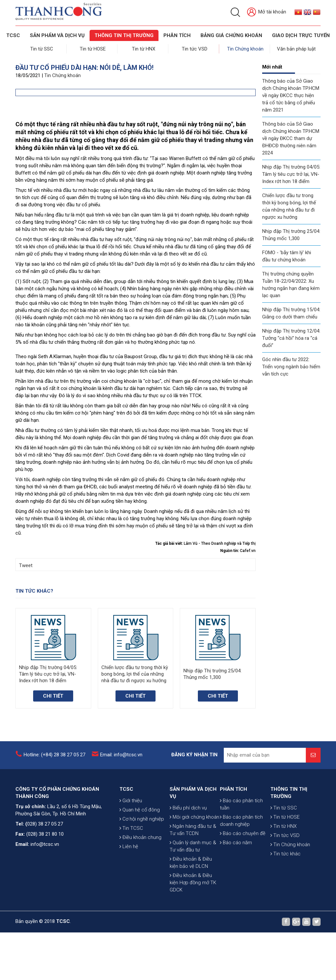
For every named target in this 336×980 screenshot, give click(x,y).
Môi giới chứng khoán (194, 865)
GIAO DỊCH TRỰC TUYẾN (301, 35)
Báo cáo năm (236, 890)
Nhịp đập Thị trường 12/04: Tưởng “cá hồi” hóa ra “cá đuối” (291, 336)
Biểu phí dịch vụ (188, 855)
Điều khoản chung (140, 885)
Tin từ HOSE (93, 48)
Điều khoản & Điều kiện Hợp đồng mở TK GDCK (193, 930)
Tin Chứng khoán (246, 48)
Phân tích (177, 35)
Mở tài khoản (267, 12)
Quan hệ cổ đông (140, 857)
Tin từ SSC (42, 48)
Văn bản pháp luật (297, 48)
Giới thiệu (131, 848)
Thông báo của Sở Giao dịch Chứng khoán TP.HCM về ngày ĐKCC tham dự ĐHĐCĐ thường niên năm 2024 (291, 136)
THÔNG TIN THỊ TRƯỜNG (124, 35)
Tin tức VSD (195, 48)
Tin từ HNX (144, 48)
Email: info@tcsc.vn (121, 802)
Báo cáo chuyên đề (243, 881)
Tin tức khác (285, 901)
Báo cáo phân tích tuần (241, 852)
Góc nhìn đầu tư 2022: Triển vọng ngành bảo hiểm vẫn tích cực (291, 365)
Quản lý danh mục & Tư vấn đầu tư (193, 894)
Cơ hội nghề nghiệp (142, 867)
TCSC (13, 35)
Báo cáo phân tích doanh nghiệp (241, 868)
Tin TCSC (131, 876)
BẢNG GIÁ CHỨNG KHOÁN (231, 35)
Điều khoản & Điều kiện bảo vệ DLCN (191, 910)
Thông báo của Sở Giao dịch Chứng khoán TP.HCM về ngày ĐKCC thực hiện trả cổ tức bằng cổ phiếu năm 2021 (291, 93)
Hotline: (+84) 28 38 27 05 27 (54, 802)
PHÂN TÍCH (233, 837)
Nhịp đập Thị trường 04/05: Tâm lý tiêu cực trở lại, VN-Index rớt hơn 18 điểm (291, 172)
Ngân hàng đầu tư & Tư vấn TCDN (193, 877)
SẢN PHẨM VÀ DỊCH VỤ (57, 35)
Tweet (26, 613)
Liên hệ (129, 894)
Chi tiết (53, 744)
